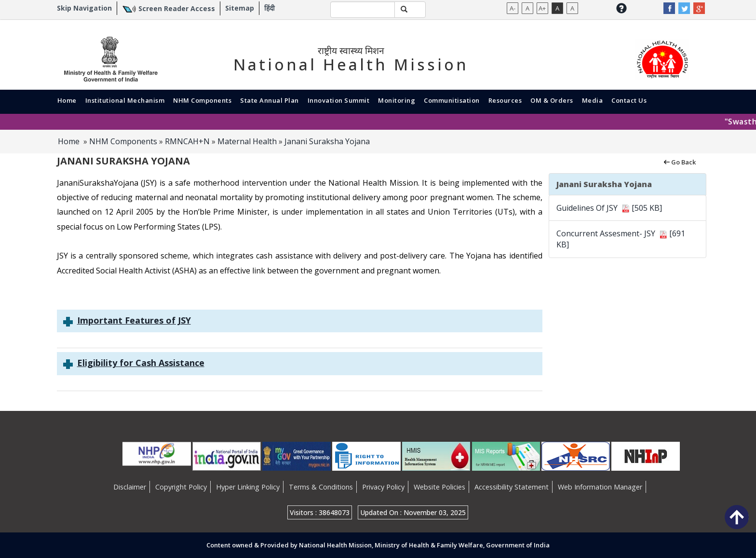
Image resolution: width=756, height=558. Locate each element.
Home (67, 100)
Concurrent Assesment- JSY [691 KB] (621, 239)
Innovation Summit (339, 100)
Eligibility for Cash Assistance (141, 363)
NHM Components (202, 100)
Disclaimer (130, 487)
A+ (542, 8)
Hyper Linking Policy (248, 487)
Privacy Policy (383, 487)
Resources (505, 100)
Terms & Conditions (321, 487)
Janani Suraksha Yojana (327, 141)
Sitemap (240, 8)
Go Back (679, 162)
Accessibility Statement (512, 487)
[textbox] (362, 10)
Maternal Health (247, 141)
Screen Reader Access (177, 8)
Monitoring (397, 100)
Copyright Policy (181, 487)
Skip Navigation (84, 8)
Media (593, 100)
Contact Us (629, 100)
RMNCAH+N (187, 141)
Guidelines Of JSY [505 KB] (609, 208)
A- (513, 8)
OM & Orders (552, 100)
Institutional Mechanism (125, 100)
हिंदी (270, 8)
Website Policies (439, 487)
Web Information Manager (600, 487)
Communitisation (452, 100)
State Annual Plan (270, 100)
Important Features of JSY (134, 320)
